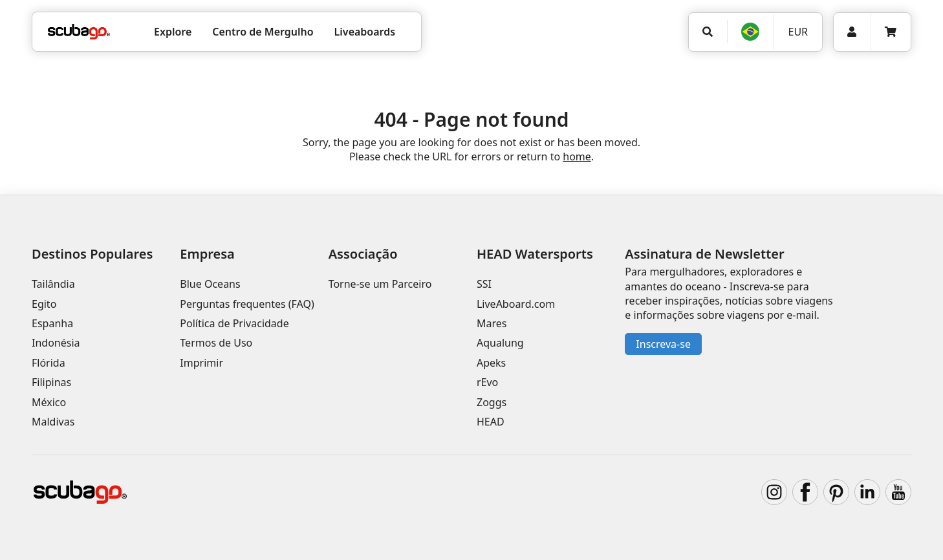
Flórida (49, 363)
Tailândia (53, 284)
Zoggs (492, 402)
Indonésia (56, 343)
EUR (798, 32)
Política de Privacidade (234, 323)
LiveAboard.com (516, 304)
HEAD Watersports (535, 254)
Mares (492, 323)
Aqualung (500, 343)
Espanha (52, 323)
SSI (484, 284)
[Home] (79, 32)
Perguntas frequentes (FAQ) (247, 304)
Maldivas (53, 422)
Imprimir (201, 363)
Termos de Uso (216, 343)
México (49, 402)
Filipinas (51, 382)
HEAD (491, 422)
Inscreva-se (663, 344)
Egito (44, 304)
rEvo (487, 382)
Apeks (491, 363)
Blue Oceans (210, 284)
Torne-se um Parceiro (380, 284)
